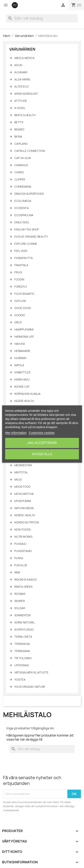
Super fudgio (24, 630)
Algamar (21, 72)
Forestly (21, 287)
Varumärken (22, 49)
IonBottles (22, 372)
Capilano (21, 144)
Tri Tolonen (23, 658)
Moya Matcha (24, 494)
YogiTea (20, 680)
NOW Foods (22, 530)
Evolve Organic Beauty (31, 237)
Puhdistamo (23, 551)
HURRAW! (20, 358)
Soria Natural (25, 622)
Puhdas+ (21, 544)
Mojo (18, 480)
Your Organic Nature (30, 687)
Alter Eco (22, 87)
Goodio (20, 315)
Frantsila (21, 265)
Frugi (18, 272)
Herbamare (22, 351)
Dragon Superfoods (29, 194)
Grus (18, 322)
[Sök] (42, 18)
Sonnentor (22, 615)
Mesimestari (23, 465)
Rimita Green (23, 587)
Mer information (16, 433)
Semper (20, 601)
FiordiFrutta (24, 258)
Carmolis (21, 165)
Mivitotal (21, 472)
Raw (17, 572)
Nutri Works (23, 537)
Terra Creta (23, 637)
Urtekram (22, 665)
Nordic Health (25, 515)
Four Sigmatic (24, 294)
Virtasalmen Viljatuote (31, 672)
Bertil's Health (25, 115)
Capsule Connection (30, 151)
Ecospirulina (24, 215)
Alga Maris (22, 79)
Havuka (20, 344)
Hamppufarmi (24, 329)
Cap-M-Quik (23, 158)
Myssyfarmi (23, 501)
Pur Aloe (21, 565)
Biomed (19, 129)
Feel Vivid (21, 251)
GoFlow (20, 301)
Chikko (19, 172)
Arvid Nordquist (26, 94)
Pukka (19, 558)
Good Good (23, 308)
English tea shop (27, 229)
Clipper (20, 179)
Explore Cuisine (26, 244)
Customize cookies (42, 433)
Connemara (23, 187)
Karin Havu (22, 379)
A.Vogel (20, 108)
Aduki (18, 65)
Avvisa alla (42, 454)
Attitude (21, 101)
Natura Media (24, 508)
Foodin (19, 279)
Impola (19, 365)
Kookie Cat (22, 387)
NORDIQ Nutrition (27, 522)
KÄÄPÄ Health (24, 401)
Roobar (20, 594)
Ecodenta (22, 208)
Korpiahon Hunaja (27, 394)
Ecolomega (23, 201)
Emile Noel (22, 222)
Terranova (22, 644)
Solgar (20, 608)
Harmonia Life (24, 337)
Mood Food (22, 487)
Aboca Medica (24, 58)
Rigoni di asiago (26, 580)
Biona (18, 137)
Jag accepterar (42, 443)
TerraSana (22, 651)
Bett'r (19, 122)
